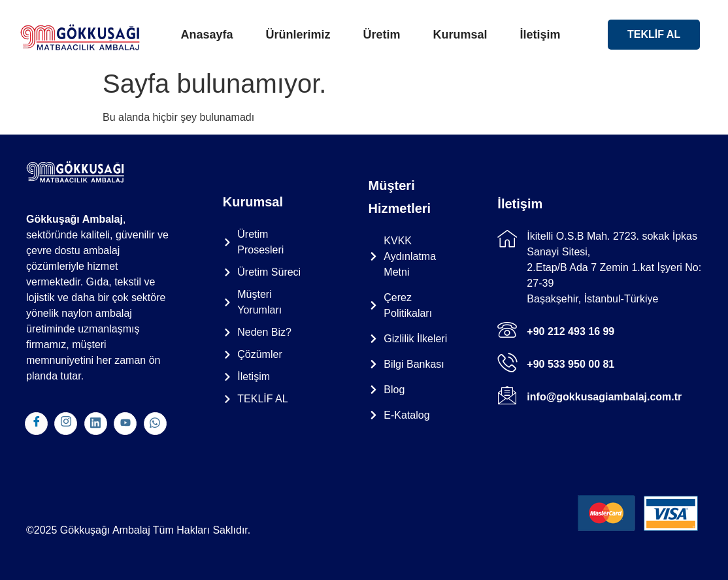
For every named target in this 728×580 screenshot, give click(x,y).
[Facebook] (36, 424)
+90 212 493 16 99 (571, 331)
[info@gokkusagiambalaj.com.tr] (507, 395)
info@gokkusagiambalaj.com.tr (604, 397)
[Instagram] (66, 424)
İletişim (540, 35)
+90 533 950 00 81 (571, 364)
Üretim (381, 35)
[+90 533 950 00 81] (507, 362)
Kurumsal (460, 35)
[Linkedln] (96, 424)
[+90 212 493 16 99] (507, 330)
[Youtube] (125, 424)
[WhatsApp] (155, 424)
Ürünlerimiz (298, 35)
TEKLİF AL (654, 34)
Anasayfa (207, 35)
